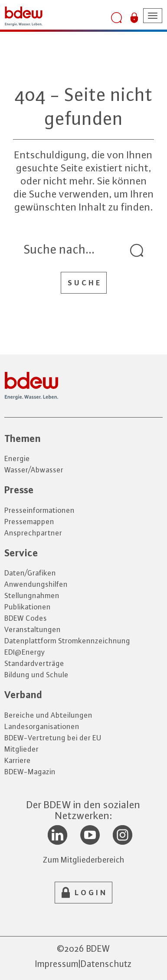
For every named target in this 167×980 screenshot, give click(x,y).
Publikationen (28, 607)
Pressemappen (29, 522)
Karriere (18, 760)
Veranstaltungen (33, 629)
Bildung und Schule (36, 675)
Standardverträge (34, 663)
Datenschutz (106, 964)
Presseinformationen (39, 510)
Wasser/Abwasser (34, 470)
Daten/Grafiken (30, 573)
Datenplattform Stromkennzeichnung (67, 641)
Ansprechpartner (33, 533)
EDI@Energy (25, 652)
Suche (85, 283)
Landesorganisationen (42, 726)
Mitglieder (21, 749)
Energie (17, 458)
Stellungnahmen (32, 595)
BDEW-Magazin (30, 772)
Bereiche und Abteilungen (48, 715)
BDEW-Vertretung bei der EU (53, 738)
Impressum (57, 964)
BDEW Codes (26, 618)
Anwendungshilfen (36, 584)
